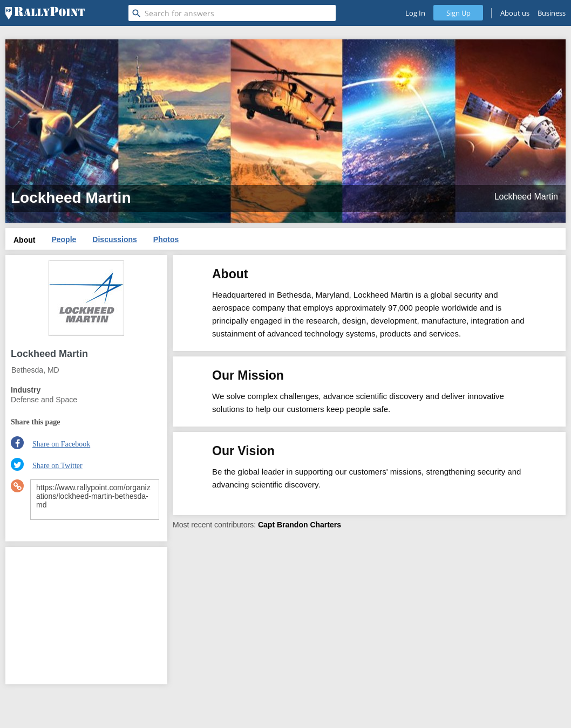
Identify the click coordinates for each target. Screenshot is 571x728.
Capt (266, 525)
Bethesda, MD (35, 370)
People (64, 239)
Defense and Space (44, 400)
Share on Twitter (57, 466)
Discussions (114, 239)
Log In (415, 13)
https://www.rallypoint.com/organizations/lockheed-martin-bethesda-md (95, 500)
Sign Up (458, 13)
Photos (166, 239)
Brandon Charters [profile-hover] (309, 525)
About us (515, 13)
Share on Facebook (61, 444)
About (24, 240)
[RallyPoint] (45, 13)
